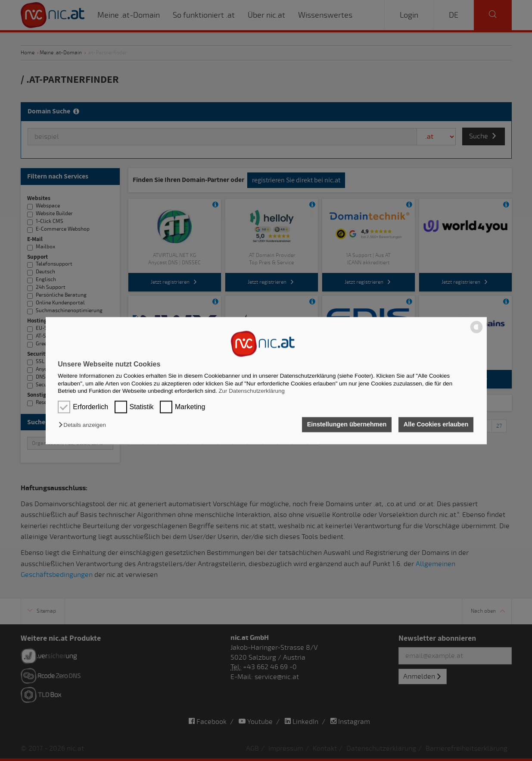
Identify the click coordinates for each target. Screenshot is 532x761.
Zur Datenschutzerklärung (251, 391)
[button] (84, 425)
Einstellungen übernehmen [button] (347, 425)
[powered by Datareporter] (476, 332)
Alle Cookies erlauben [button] (436, 425)
